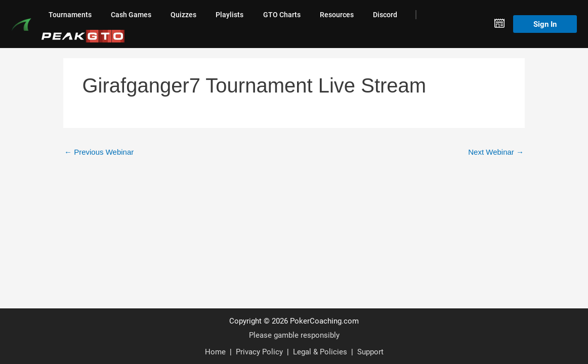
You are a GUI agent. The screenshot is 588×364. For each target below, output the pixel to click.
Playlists (229, 15)
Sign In (545, 24)
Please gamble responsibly (294, 335)
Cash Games (131, 15)
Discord (385, 15)
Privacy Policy (259, 351)
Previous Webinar (99, 152)
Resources (337, 15)
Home (215, 351)
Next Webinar (496, 152)
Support (370, 351)
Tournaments (70, 15)
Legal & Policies (320, 351)
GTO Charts (282, 15)
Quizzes (183, 15)
